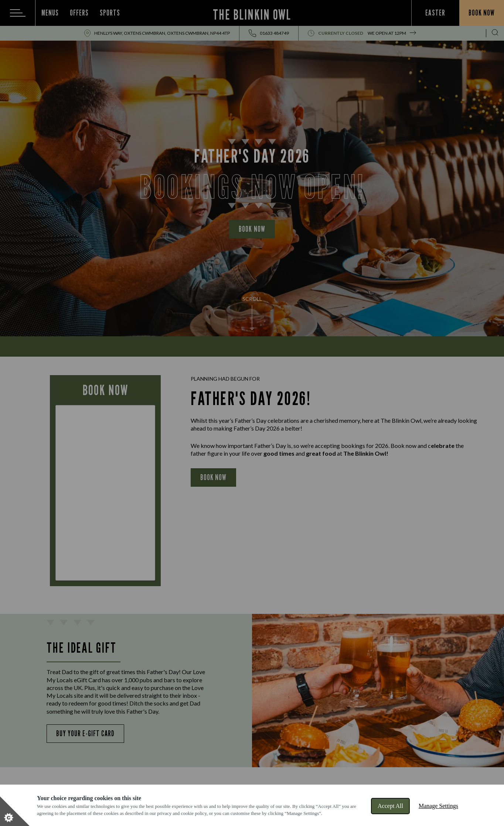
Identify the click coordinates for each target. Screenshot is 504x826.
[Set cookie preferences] (15, 811)
